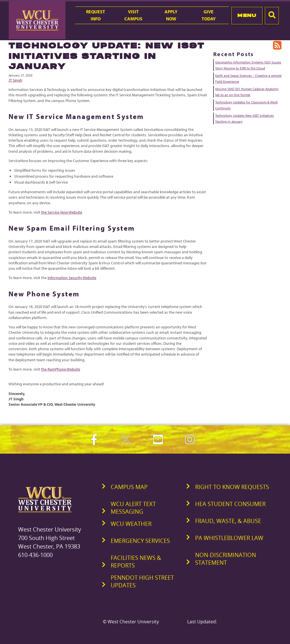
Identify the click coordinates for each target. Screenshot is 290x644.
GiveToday (209, 15)
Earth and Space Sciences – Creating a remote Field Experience (248, 78)
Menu (247, 15)
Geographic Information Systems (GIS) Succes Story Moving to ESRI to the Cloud (248, 65)
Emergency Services (140, 541)
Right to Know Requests (232, 487)
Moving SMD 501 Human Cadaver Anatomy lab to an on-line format (247, 92)
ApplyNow (171, 15)
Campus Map (129, 487)
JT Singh (15, 80)
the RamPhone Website (61, 369)
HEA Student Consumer (230, 504)
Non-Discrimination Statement (226, 559)
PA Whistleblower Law (229, 538)
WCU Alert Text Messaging (133, 508)
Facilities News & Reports (136, 562)
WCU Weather (131, 524)
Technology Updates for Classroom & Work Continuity (247, 105)
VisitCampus (133, 15)
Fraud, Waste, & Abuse (228, 521)
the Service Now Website (62, 212)
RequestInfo (96, 15)
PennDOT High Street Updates (142, 581)
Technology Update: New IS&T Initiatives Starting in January (245, 118)
